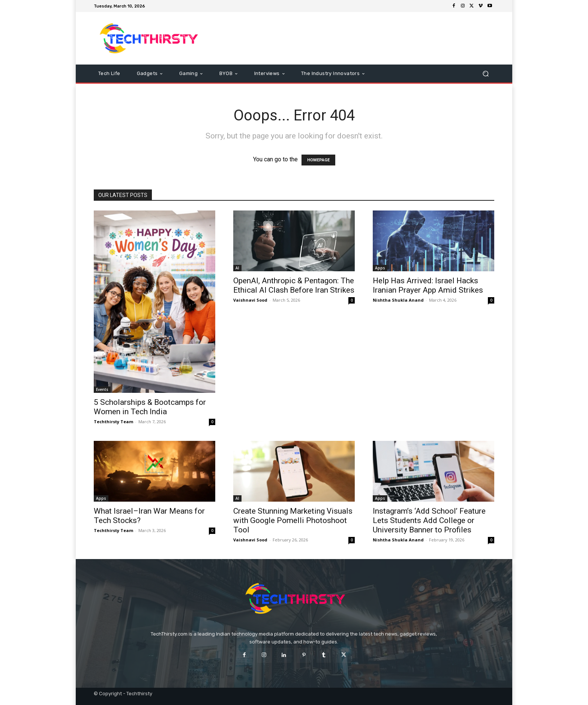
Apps (380, 268)
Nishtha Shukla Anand (398, 300)
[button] (485, 74)
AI (237, 268)
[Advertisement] (357, 38)
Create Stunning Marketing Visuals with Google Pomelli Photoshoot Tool (293, 520)
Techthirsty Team (113, 422)
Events (102, 389)
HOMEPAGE (318, 160)
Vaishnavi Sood (250, 300)
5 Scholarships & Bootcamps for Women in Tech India (150, 407)
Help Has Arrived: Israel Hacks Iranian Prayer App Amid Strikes (428, 285)
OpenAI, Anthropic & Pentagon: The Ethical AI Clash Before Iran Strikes (294, 285)
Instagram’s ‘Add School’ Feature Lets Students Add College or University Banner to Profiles (429, 520)
